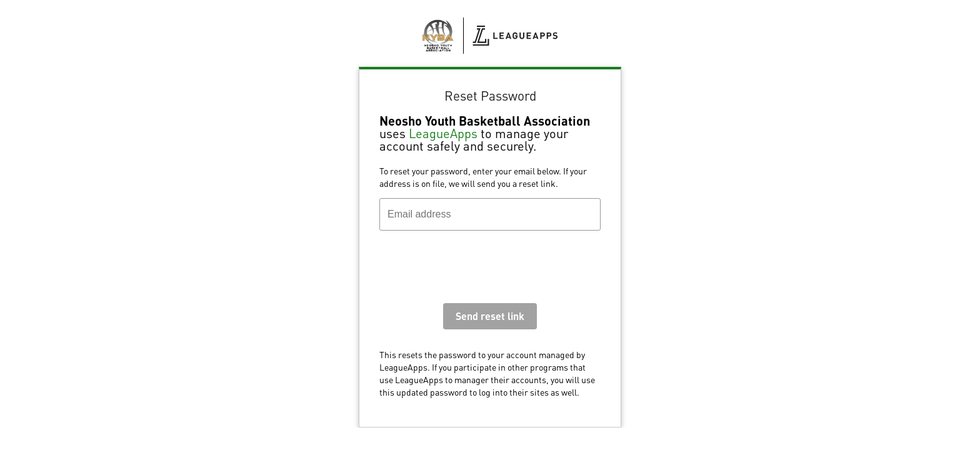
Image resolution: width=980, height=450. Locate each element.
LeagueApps (443, 133)
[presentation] (474, 270)
